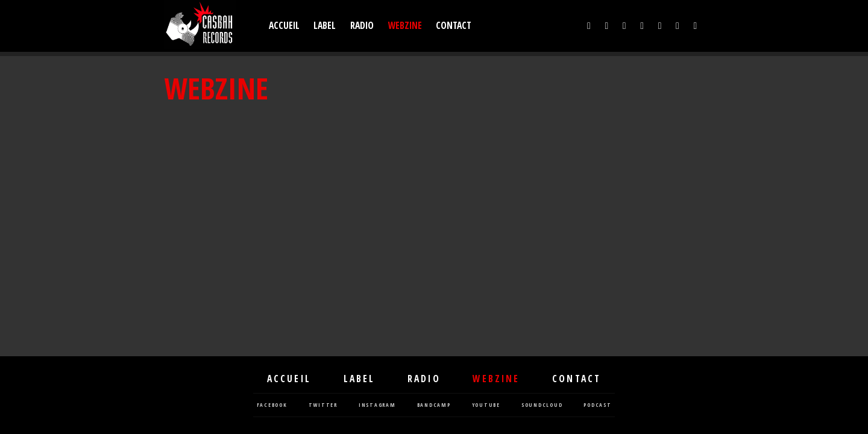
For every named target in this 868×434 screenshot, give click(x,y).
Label (325, 26)
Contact (454, 26)
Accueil (284, 26)
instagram (377, 405)
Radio (362, 26)
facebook (272, 405)
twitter (323, 405)
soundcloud (542, 405)
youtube (486, 405)
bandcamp (434, 405)
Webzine (405, 26)
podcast (597, 405)
